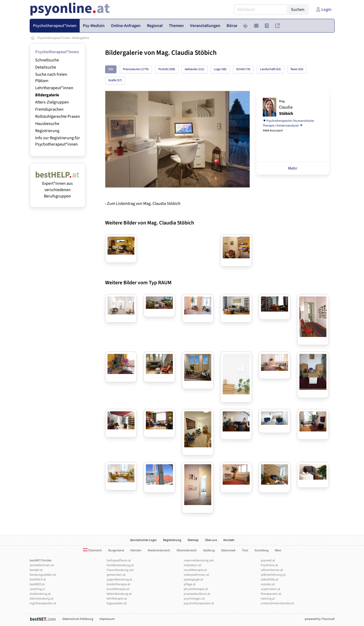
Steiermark (228, 550)
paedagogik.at (193, 580)
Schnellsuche (47, 60)
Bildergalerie (81, 38)
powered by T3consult (320, 619)
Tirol (245, 550)
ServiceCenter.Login (143, 540)
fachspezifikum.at (119, 560)
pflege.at (190, 584)
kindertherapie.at (118, 584)
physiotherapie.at (196, 589)
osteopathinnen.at (196, 575)
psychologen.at (194, 599)
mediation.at (192, 565)
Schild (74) (243, 69)
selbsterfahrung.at (273, 575)
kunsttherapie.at (118, 589)
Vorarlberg (261, 550)
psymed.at (268, 560)
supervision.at (270, 589)
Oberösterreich (187, 550)
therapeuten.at (271, 594)
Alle (111, 69)
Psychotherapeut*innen (54, 38)
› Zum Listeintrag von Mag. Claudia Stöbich (143, 204)
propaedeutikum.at (197, 594)
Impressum (107, 619)
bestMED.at (37, 584)
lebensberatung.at (119, 594)
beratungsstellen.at (43, 575)
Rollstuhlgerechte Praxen (58, 116)
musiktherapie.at (195, 570)
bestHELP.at (38, 580)
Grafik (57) (115, 80)
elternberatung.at (42, 599)
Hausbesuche (47, 124)
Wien (278, 550)
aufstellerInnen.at (42, 565)
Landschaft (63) (270, 69)
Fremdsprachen (49, 109)
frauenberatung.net (120, 570)
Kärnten (136, 550)
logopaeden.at (117, 603)
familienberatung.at (120, 565)
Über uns (211, 540)
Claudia (286, 108)
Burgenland (116, 550)
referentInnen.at (272, 570)
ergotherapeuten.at (43, 603)
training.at (268, 599)
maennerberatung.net (199, 560)
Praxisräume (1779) (136, 69)
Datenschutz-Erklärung (78, 619)
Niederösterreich (159, 550)
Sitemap (193, 540)
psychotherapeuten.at (199, 603)
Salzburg (209, 550)
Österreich (92, 550)
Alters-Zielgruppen (52, 102)
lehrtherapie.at (117, 599)
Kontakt (229, 540)
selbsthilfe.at (269, 580)
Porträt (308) (167, 69)
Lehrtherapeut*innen (54, 88)
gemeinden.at (116, 575)
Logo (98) (220, 69)
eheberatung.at (40, 594)
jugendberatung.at (119, 580)
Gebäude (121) (195, 69)
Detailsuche (46, 67)
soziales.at (268, 584)
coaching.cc (37, 589)
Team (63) (297, 69)
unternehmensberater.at (277, 603)
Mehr (293, 168)
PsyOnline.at (269, 565)
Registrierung (47, 131)
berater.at (36, 570)
